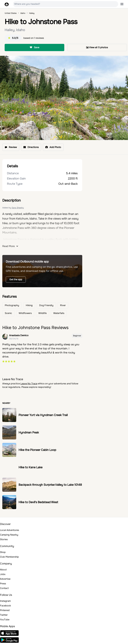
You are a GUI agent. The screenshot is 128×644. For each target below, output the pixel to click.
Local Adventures (9, 530)
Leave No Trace (29, 384)
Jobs (3, 574)
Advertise (5, 579)
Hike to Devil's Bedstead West (38, 502)
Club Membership (9, 557)
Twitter (4, 615)
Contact (4, 588)
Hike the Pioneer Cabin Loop (37, 450)
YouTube (5, 620)
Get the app (16, 279)
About (3, 570)
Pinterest (5, 610)
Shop (3, 552)
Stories (4, 539)
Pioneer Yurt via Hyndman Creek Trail (43, 415)
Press (3, 584)
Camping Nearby (9, 535)
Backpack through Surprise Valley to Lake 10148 (50, 485)
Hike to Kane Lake (30, 467)
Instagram (5, 601)
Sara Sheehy (18, 208)
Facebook (5, 606)
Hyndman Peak (29, 433)
